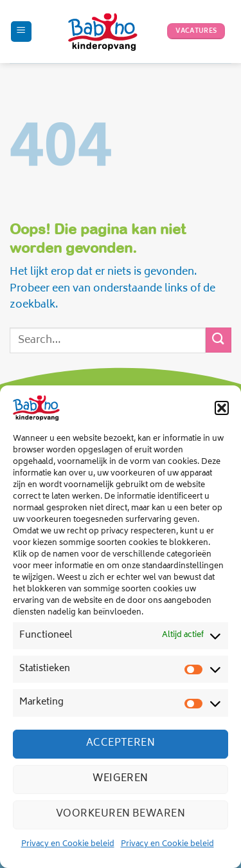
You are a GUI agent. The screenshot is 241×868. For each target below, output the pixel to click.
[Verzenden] (219, 340)
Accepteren (121, 743)
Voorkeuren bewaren (121, 814)
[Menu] (21, 32)
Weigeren (121, 779)
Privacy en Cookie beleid (68, 845)
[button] (222, 408)
